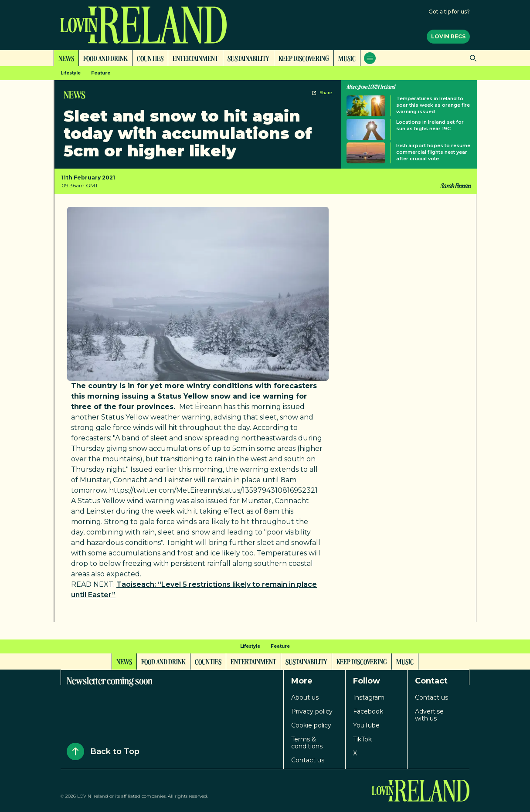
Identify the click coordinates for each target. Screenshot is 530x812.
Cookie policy (311, 725)
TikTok (362, 739)
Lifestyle (71, 73)
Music (347, 58)
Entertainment (195, 58)
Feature (101, 73)
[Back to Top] (75, 751)
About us (305, 697)
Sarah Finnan (455, 186)
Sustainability (248, 58)
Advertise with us (429, 715)
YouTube (366, 725)
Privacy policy (312, 711)
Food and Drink (105, 58)
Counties (150, 58)
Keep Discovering (304, 58)
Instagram (369, 697)
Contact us (308, 760)
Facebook (368, 711)
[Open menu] (370, 58)
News (66, 58)
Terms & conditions (307, 743)
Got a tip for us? (449, 12)
